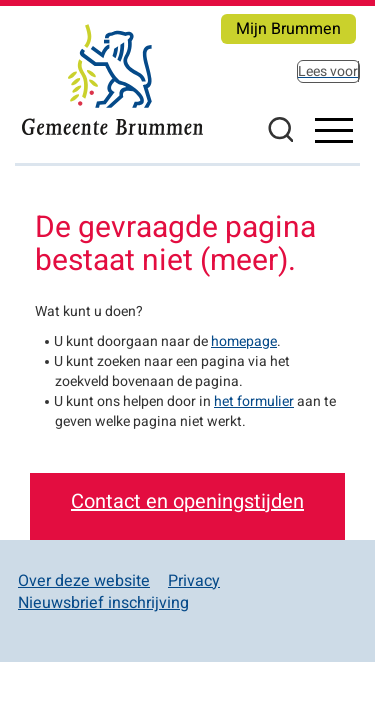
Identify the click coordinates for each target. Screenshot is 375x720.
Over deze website (84, 581)
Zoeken (280, 129)
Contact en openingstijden (187, 501)
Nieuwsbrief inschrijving (103, 603)
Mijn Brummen (288, 29)
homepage (244, 341)
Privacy (194, 581)
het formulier (254, 401)
